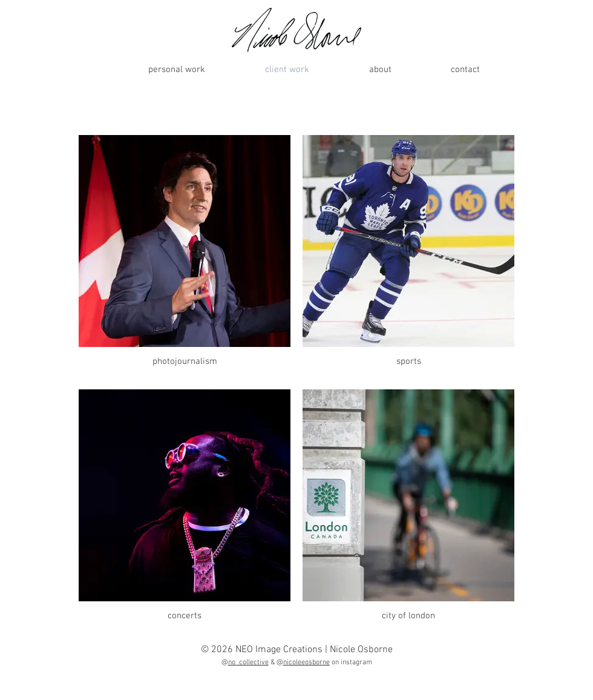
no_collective (248, 662)
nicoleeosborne (306, 662)
